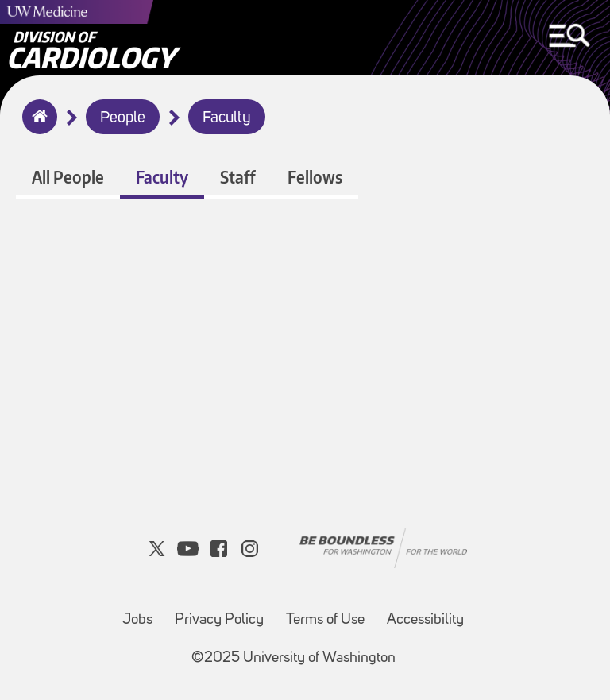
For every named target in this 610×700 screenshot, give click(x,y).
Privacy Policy (219, 620)
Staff (238, 177)
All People (68, 177)
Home (36, 127)
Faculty (227, 118)
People (123, 118)
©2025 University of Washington (293, 658)
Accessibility (425, 620)
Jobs (137, 620)
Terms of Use (325, 620)
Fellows (315, 177)
